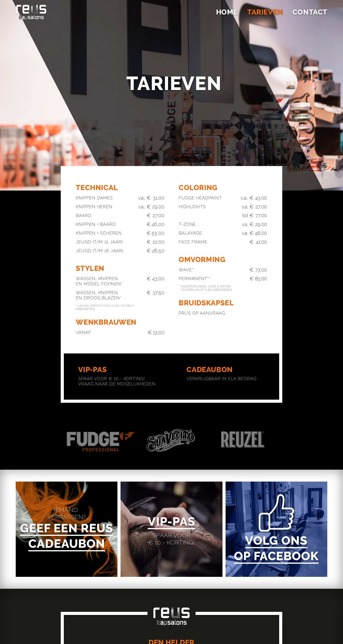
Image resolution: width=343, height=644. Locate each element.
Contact (310, 12)
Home (227, 12)
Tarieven (265, 12)
